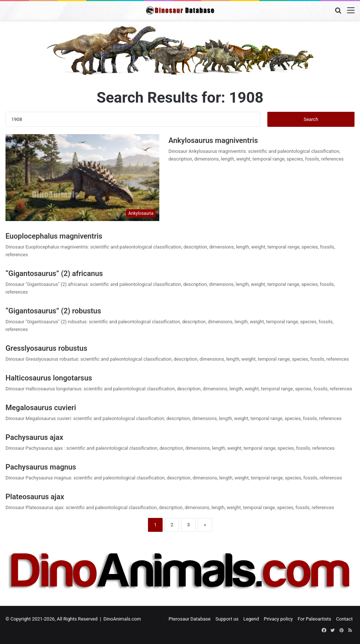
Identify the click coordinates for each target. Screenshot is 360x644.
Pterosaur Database (190, 619)
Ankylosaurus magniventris (213, 140)
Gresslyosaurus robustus (46, 348)
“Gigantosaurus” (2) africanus (54, 273)
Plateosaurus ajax (35, 497)
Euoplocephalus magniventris (54, 236)
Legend (251, 619)
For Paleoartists (315, 619)
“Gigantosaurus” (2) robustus (53, 311)
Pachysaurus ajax (35, 437)
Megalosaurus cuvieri (41, 408)
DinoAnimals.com (122, 619)
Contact (344, 619)
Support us (227, 619)
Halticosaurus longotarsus (49, 378)
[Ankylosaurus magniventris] (82, 178)
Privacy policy (278, 619)
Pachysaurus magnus (41, 467)
